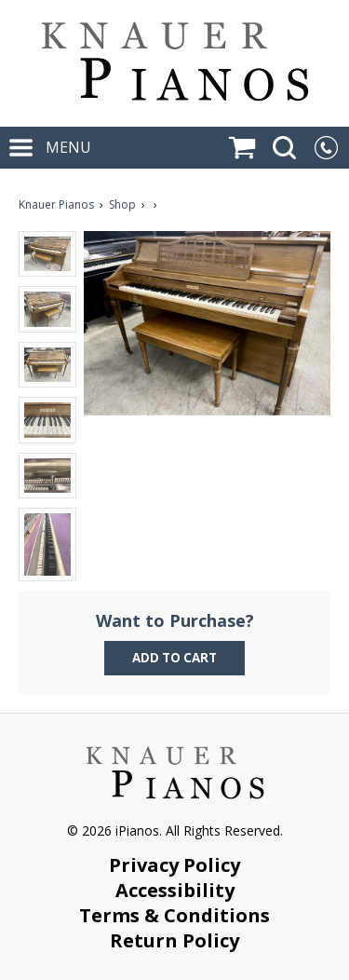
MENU (50, 147)
